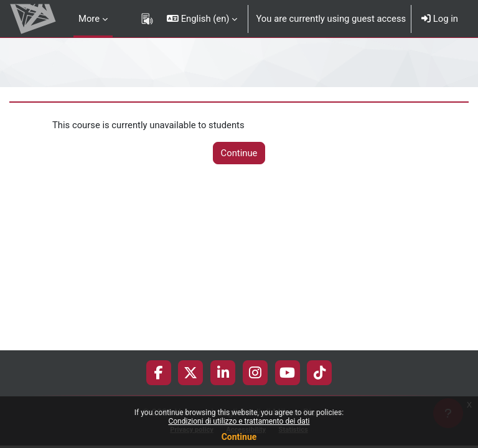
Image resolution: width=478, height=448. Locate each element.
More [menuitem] (89, 19)
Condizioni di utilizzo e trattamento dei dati (239, 421)
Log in (440, 19)
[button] (202, 19)
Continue (239, 437)
